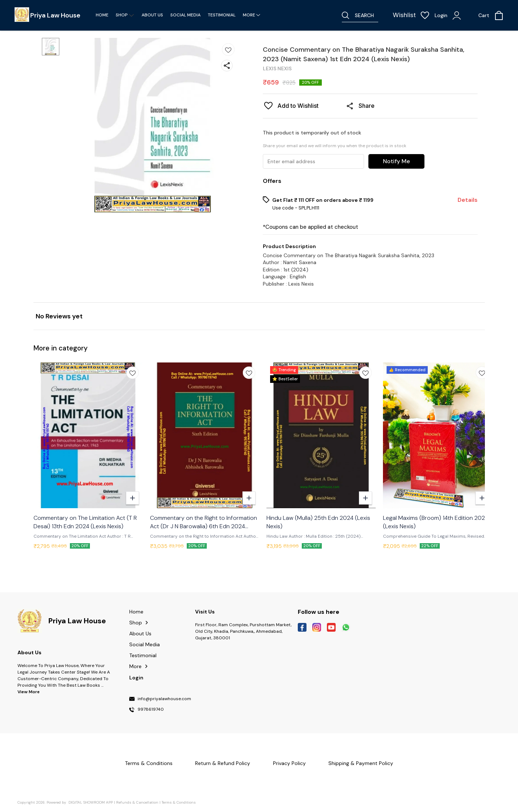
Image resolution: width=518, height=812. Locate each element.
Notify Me (396, 161)
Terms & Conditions (179, 802)
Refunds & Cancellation (137, 802)
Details (468, 200)
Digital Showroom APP (91, 802)
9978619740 (151, 710)
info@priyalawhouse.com (164, 699)
